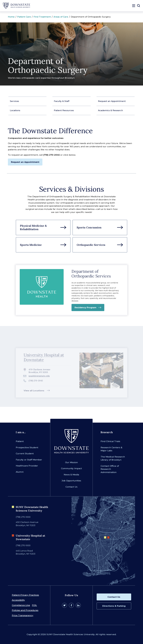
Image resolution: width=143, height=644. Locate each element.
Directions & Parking (114, 606)
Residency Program (85, 309)
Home (11, 17)
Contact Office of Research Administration (110, 469)
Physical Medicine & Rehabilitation (33, 228)
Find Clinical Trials (110, 441)
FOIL (34, 605)
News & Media (71, 475)
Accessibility (18, 600)
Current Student (25, 454)
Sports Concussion (89, 227)
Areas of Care (61, 17)
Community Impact (71, 468)
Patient (20, 441)
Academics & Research (110, 110)
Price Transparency (23, 615)
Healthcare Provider (27, 466)
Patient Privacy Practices (25, 595)
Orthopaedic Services (91, 245)
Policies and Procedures (25, 610)
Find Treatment (42, 17)
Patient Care (24, 17)
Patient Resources (64, 110)
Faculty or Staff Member (29, 460)
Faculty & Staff (62, 101)
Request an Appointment (112, 101)
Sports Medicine (31, 245)
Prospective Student (27, 447)
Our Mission (71, 462)
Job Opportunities (71, 481)
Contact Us (71, 487)
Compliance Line (21, 605)
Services (14, 101)
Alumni (20, 472)
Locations (15, 110)
